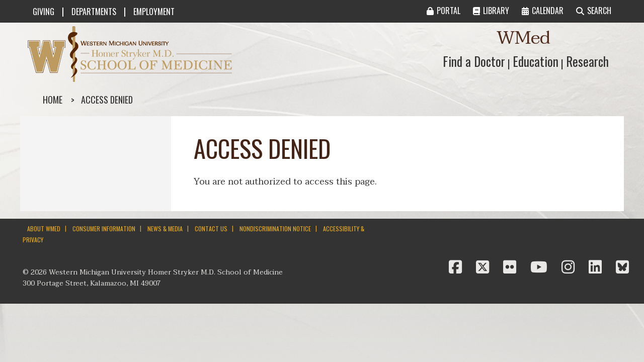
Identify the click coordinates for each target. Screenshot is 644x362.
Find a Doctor (474, 61)
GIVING (44, 12)
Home (53, 100)
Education (536, 61)
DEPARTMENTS (94, 12)
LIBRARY (491, 11)
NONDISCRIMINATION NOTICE (275, 229)
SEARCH (594, 11)
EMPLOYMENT (154, 12)
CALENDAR (543, 11)
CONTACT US (211, 229)
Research (587, 61)
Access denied (107, 100)
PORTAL (444, 11)
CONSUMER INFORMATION (104, 229)
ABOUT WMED (44, 229)
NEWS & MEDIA (165, 229)
